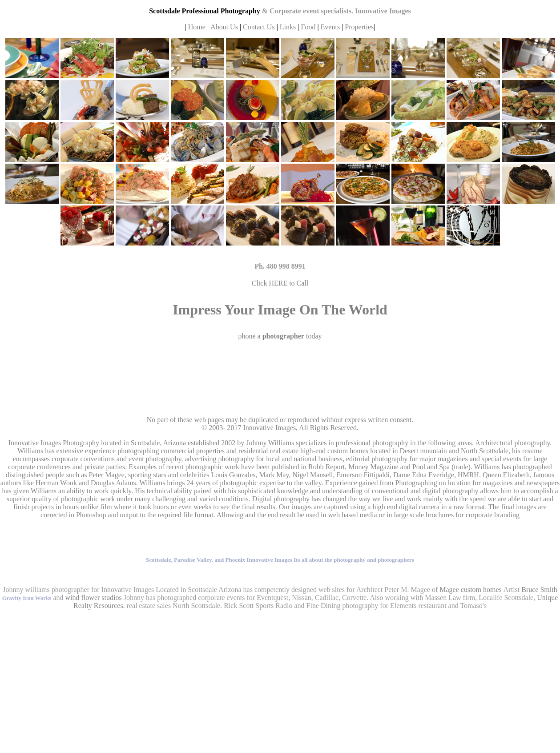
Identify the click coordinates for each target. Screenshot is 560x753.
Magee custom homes (471, 590)
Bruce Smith (539, 590)
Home (197, 27)
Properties (359, 27)
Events (330, 27)
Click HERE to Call (280, 283)
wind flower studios (94, 598)
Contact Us (259, 27)
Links (288, 27)
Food (309, 27)
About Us (225, 27)
